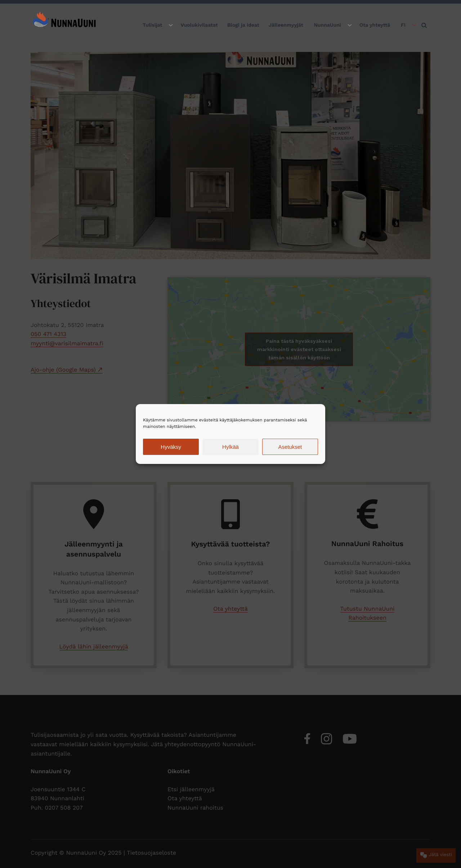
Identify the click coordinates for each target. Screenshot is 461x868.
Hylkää (230, 447)
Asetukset (290, 447)
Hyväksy (171, 447)
